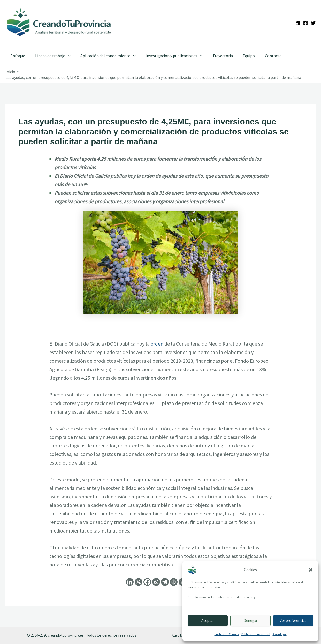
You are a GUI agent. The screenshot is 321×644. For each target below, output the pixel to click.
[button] (311, 570)
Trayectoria (215, 56)
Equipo (239, 56)
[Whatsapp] (156, 582)
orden (157, 344)
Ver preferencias (293, 621)
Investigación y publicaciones (168, 56)
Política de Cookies (227, 634)
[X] (139, 582)
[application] (65, 56)
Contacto (262, 56)
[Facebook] (305, 23)
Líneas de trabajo (50, 56)
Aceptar (208, 621)
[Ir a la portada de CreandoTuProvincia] (59, 23)
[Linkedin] (298, 23)
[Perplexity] (174, 582)
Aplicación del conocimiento (104, 56)
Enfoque (17, 56)
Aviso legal (280, 634)
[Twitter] (313, 23)
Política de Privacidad (256, 634)
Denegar (250, 621)
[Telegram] (165, 582)
